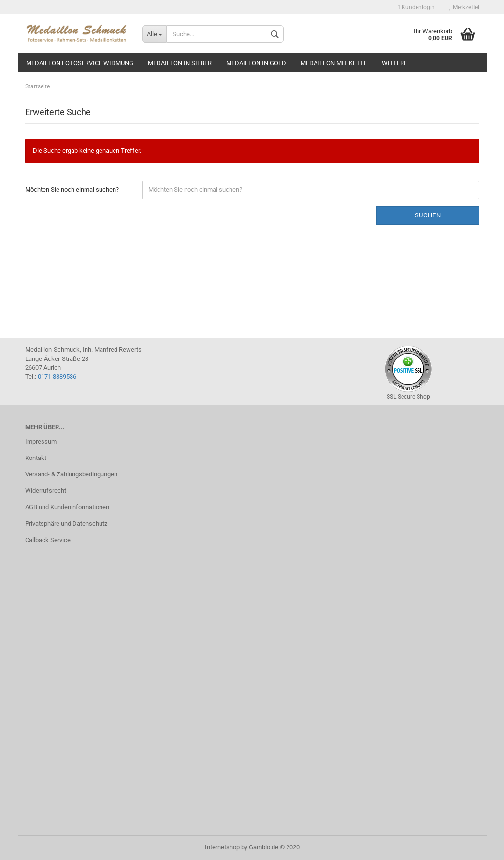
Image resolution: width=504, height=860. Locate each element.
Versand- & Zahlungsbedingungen (71, 474)
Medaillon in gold (256, 63)
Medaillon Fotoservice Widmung (80, 63)
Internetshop (222, 847)
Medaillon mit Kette (334, 63)
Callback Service (48, 540)
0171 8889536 (57, 377)
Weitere (395, 63)
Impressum (41, 441)
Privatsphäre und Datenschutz (66, 523)
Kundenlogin (416, 7)
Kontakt (36, 458)
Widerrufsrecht (46, 491)
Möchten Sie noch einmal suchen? (72, 190)
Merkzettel (464, 7)
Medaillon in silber (180, 63)
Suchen (428, 215)
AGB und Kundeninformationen (67, 507)
